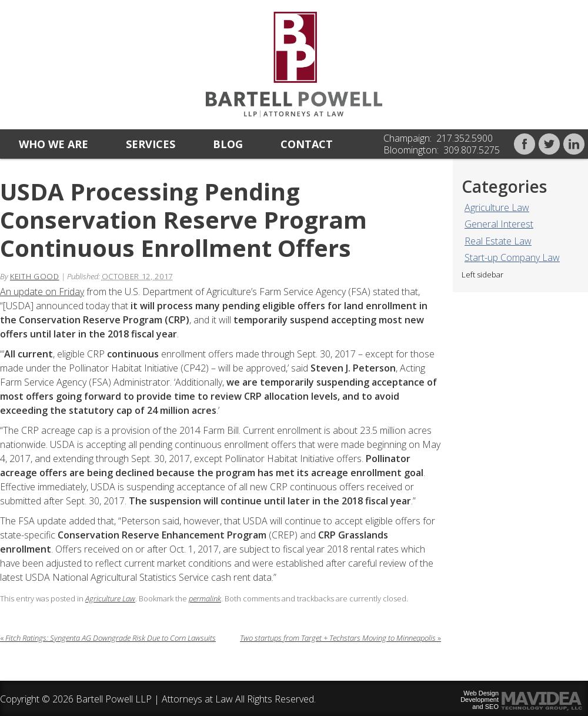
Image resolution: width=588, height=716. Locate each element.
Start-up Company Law (512, 257)
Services (151, 144)
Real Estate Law (498, 241)
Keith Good (35, 276)
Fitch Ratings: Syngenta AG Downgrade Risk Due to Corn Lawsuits (108, 638)
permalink (205, 598)
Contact (307, 144)
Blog (228, 144)
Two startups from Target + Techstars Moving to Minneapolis (340, 638)
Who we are (54, 144)
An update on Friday (42, 292)
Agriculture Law (497, 208)
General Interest (499, 224)
